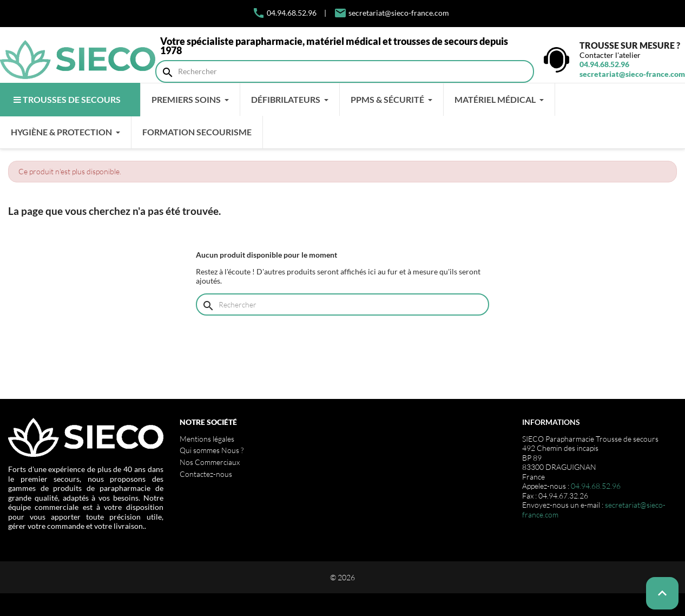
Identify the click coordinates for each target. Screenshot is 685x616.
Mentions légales (207, 439)
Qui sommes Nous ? (212, 450)
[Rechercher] (345, 71)
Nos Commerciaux (210, 462)
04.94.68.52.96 (284, 13)
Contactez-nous (206, 474)
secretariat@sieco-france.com (399, 13)
